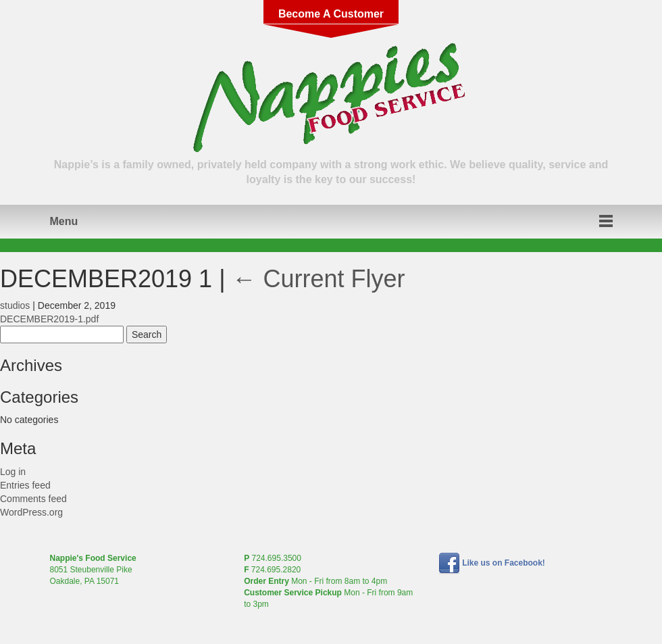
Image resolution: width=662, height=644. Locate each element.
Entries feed (25, 485)
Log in (13, 472)
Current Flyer (319, 279)
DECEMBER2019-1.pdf (49, 319)
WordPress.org (31, 512)
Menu (64, 221)
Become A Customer (331, 14)
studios (15, 305)
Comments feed (33, 499)
